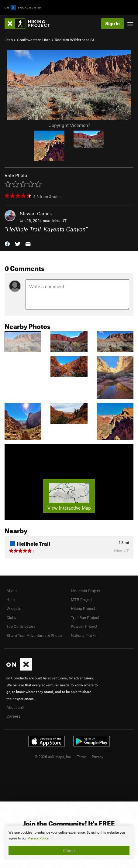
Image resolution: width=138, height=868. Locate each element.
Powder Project (84, 626)
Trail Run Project (85, 617)
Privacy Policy (38, 838)
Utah (9, 40)
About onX (16, 707)
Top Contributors (21, 626)
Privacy (98, 757)
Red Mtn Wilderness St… (76, 40)
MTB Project (82, 600)
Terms (82, 757)
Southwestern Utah (34, 40)
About (12, 591)
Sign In (112, 23)
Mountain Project (85, 591)
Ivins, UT (59, 220)
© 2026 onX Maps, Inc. (53, 757)
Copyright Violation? (69, 125)
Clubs (11, 617)
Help (10, 600)
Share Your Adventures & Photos (34, 635)
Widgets (14, 608)
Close (69, 850)
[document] (69, 842)
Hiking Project (83, 608)
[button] (7, 243)
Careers (13, 716)
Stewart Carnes (36, 214)
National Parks (84, 635)
